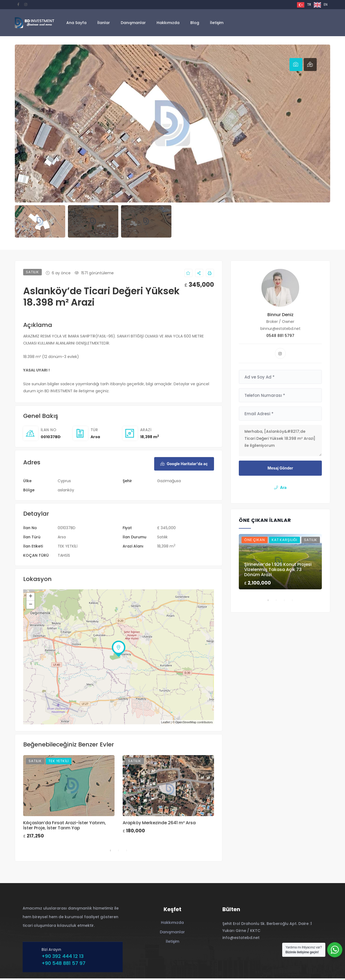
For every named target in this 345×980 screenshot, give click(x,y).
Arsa (95, 437)
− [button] (31, 606)
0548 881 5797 (280, 336)
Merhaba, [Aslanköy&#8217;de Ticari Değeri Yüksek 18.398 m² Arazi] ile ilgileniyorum (280, 441)
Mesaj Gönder (280, 468)
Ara (280, 487)
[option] (321, 5)
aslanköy (66, 492)
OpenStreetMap (186, 724)
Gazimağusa (169, 482)
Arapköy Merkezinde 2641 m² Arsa (159, 824)
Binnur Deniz (280, 315)
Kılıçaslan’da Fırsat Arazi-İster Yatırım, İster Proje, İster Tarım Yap (65, 827)
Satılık (162, 539)
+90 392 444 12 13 (61, 958)
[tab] (296, 65)
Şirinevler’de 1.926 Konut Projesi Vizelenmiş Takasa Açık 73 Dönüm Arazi (278, 570)
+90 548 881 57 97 (62, 965)
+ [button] (31, 598)
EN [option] (326, 4)
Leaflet (166, 724)
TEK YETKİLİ (68, 548)
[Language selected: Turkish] (314, 5)
